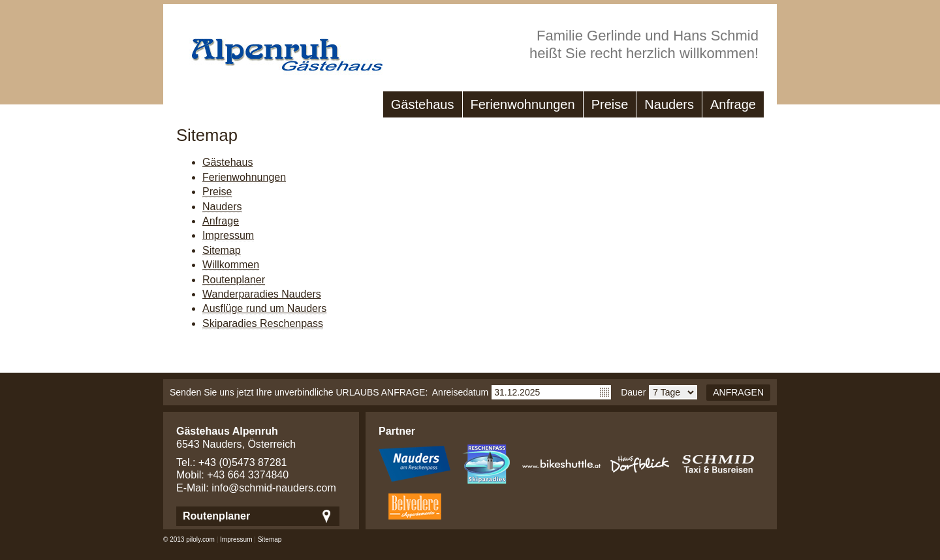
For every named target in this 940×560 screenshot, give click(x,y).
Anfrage (733, 104)
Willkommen (231, 265)
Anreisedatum (460, 392)
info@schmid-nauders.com (274, 488)
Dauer (633, 392)
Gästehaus (423, 104)
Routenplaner (234, 280)
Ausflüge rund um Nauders (264, 308)
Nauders (669, 104)
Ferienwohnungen (523, 104)
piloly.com (200, 539)
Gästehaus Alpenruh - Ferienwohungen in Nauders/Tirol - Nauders (274, 48)
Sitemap (222, 250)
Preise (610, 104)
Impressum (228, 235)
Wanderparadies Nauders (262, 294)
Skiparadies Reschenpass (263, 323)
